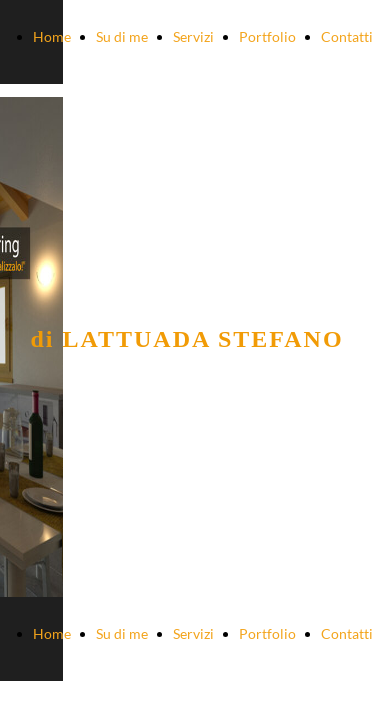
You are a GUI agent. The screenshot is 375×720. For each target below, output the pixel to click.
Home (52, 36)
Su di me (122, 36)
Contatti (347, 36)
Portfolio (267, 36)
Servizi (193, 36)
